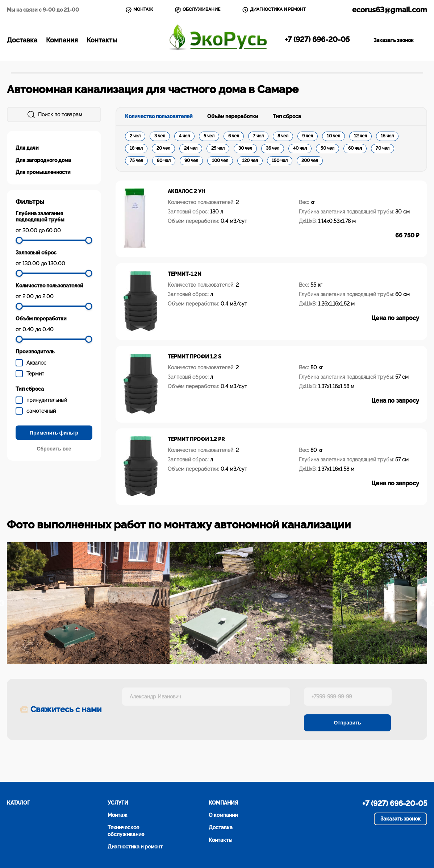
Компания (62, 40)
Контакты (102, 40)
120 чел (250, 161)
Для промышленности (43, 172)
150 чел (280, 161)
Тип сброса (287, 116)
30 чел (245, 148)
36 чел (273, 148)
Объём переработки (233, 116)
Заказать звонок (394, 40)
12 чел (360, 136)
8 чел (283, 136)
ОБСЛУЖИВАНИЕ (197, 10)
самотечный (41, 411)
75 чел (136, 161)
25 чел (218, 148)
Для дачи (27, 148)
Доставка (22, 40)
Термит (35, 374)
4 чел (184, 136)
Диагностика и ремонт (135, 847)
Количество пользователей (159, 116)
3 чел (160, 136)
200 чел (310, 161)
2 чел (135, 136)
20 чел (163, 148)
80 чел (164, 161)
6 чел (234, 136)
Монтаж (118, 815)
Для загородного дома (43, 160)
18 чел (136, 148)
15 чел (387, 136)
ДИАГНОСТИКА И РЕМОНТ (274, 10)
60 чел (355, 148)
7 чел (258, 136)
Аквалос (36, 363)
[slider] (19, 240)
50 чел (327, 148)
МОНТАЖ (139, 10)
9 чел (308, 136)
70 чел (383, 148)
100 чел (220, 161)
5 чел (209, 136)
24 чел (191, 148)
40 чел (300, 148)
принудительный (47, 400)
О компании (223, 815)
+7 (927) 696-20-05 (317, 40)
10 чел (333, 136)
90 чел (191, 161)
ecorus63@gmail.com (390, 10)
